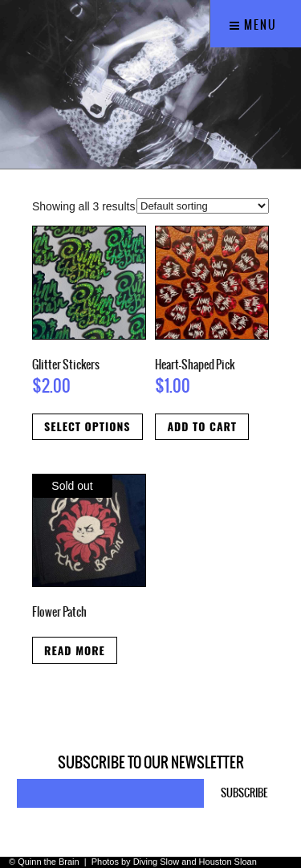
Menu (253, 25)
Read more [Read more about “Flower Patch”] (75, 650)
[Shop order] (203, 206)
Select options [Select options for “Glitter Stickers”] (87, 426)
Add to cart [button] (202, 426)
